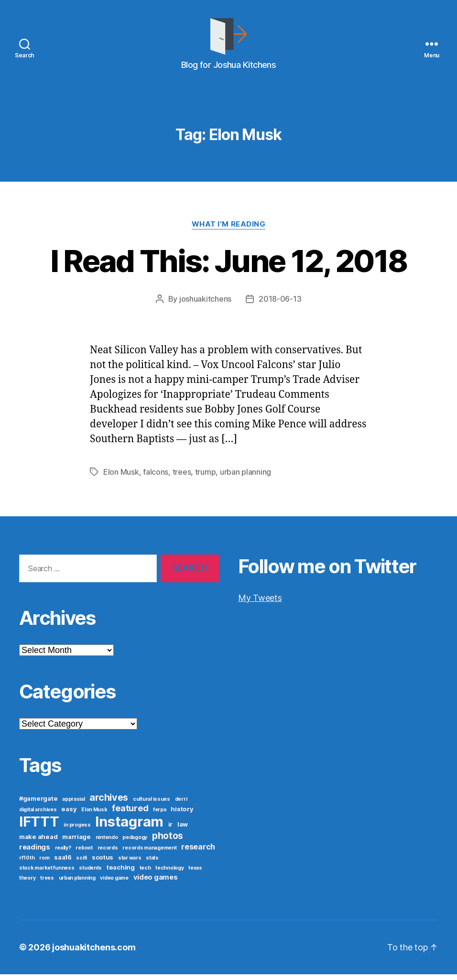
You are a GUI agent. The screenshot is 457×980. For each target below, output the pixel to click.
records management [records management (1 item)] (149, 854)
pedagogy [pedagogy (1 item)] (135, 843)
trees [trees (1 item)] (47, 884)
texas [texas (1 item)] (195, 874)
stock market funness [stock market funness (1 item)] (47, 874)
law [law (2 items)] (183, 830)
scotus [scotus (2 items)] (103, 863)
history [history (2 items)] (182, 815)
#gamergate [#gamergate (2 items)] (38, 804)
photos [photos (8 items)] (168, 841)
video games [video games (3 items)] (156, 883)
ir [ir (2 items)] (170, 830)
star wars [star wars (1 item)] (130, 864)
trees (182, 478)
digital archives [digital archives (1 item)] (38, 815)
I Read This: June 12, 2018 (229, 267)
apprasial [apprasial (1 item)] (74, 805)
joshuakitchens (205, 305)
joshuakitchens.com (94, 953)
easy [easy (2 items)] (69, 815)
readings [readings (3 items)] (35, 853)
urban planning (245, 478)
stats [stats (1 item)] (152, 864)
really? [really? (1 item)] (63, 854)
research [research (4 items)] (198, 853)
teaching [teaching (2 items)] (121, 873)
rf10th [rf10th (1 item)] (27, 864)
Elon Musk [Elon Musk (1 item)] (94, 815)
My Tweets (260, 603)
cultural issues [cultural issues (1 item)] (152, 805)
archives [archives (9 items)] (109, 803)
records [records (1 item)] (108, 854)
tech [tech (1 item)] (145, 874)
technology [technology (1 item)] (169, 874)
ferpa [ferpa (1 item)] (160, 815)
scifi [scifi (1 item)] (82, 864)
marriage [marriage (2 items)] (76, 842)
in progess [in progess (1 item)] (77, 831)
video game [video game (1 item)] (114, 884)
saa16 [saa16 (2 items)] (63, 863)
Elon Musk (121, 478)
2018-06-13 (280, 305)
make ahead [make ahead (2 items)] (38, 842)
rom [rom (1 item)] (44, 864)
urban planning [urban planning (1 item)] (77, 884)
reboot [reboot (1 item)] (84, 854)
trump (206, 478)
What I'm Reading (229, 230)
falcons (156, 478)
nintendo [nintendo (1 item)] (107, 843)
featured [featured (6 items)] (130, 814)
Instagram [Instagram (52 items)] (129, 827)
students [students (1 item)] (90, 874)
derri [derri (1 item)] (181, 805)
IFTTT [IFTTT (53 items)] (39, 827)
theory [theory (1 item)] (27, 884)
